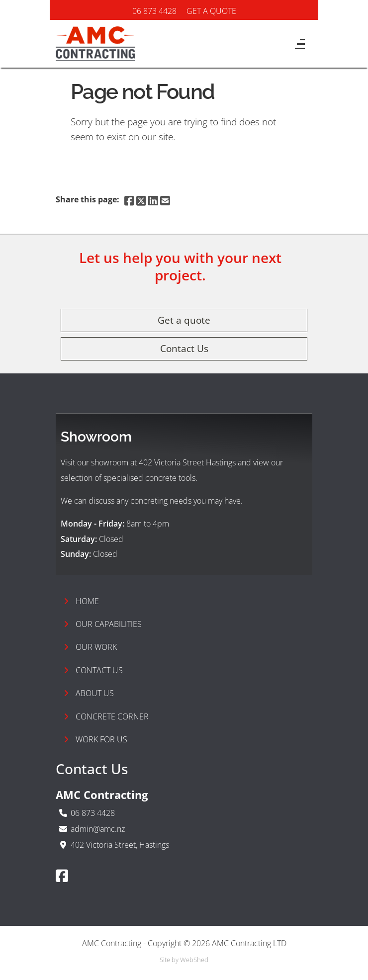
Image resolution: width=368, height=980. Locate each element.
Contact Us (184, 348)
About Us (89, 693)
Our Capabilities (103, 624)
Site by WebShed (184, 960)
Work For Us (95, 739)
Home (81, 601)
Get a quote (184, 320)
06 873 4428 (154, 11)
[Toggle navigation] (295, 47)
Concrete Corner (106, 716)
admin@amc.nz (98, 829)
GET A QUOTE (211, 11)
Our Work (90, 647)
